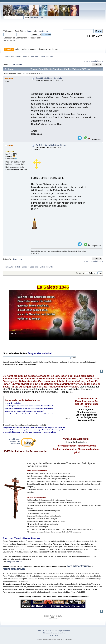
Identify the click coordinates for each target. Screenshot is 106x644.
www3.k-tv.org (15, 439)
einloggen (29, 31)
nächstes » (99, 61)
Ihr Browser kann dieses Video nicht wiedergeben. (53, 315)
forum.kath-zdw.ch (14, 569)
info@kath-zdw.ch (14, 562)
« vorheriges (89, 61)
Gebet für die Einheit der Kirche (49, 78)
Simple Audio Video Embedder (54, 633)
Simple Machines (64, 631)
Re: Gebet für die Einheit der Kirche (51, 145)
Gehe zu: (80, 273)
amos (10, 145)
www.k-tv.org (15, 441)
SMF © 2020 (52, 631)
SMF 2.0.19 (42, 631)
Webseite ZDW (37, 17)
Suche (7, 353)
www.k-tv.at (16, 444)
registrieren (43, 31)
